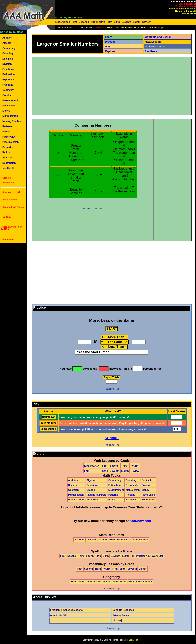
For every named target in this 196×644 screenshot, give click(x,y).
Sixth (117, 22)
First (74, 22)
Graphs (7, 95)
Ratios (6, 152)
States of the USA (11, 192)
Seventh (126, 22)
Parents (103, 540)
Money (6, 111)
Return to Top (93, 208)
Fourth (101, 22)
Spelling (6, 178)
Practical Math (10, 142)
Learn (109, 37)
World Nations (10, 200)
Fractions (8, 85)
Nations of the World (186, 11)
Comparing (9, 48)
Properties (8, 147)
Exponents (8, 80)
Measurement (10, 100)
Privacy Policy (121, 615)
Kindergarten (63, 22)
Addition (7, 38)
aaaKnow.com (140, 521)
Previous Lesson (155, 47)
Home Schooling (119, 540)
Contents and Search (158, 37)
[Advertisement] (93, 86)
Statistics (8, 158)
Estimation (8, 74)
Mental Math (9, 106)
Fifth (109, 22)
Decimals (8, 59)
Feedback (151, 51)
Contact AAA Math (64, 28)
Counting (8, 53)
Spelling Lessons (187, 4)
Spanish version (85, 28)
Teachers (91, 540)
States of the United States (182, 9)
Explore (110, 51)
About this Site (59, 615)
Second (83, 22)
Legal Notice (134, 640)
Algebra (7, 43)
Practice (110, 42)
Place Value (9, 137)
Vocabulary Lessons (186, 6)
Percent (7, 132)
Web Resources (139, 540)
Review (146, 22)
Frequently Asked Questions (66, 610)
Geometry (8, 90)
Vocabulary (8, 183)
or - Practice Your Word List (147, 556)
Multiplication (10, 116)
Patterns (7, 126)
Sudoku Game (189, 13)
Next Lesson (153, 42)
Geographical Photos (13, 207)
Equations (8, 69)
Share (117, 620)
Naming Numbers (12, 121)
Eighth (137, 22)
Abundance (8, 239)
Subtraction (9, 163)
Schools (79, 540)
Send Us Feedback (123, 610)
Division (7, 64)
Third (92, 22)
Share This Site (8, 168)
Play (108, 47)
